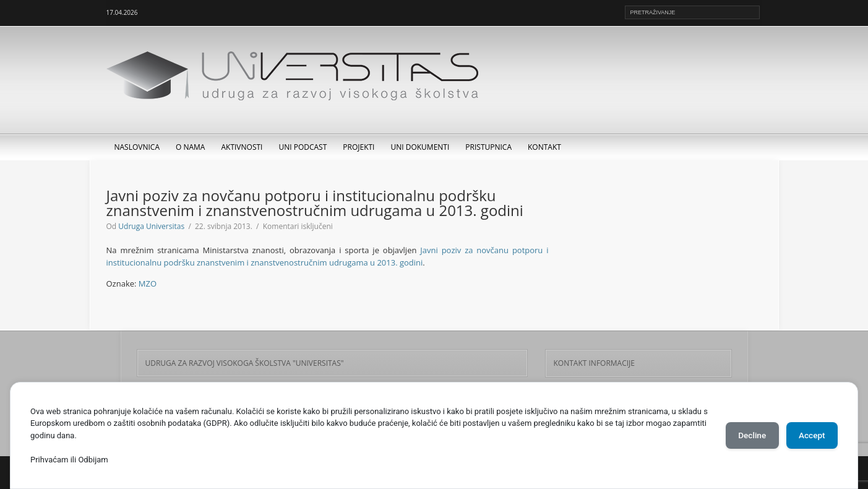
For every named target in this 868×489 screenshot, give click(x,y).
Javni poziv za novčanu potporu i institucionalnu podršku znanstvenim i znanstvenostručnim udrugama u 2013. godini (328, 256)
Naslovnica (137, 147)
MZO (148, 283)
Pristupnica (488, 147)
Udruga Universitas (151, 226)
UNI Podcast (303, 147)
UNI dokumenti (420, 147)
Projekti (359, 147)
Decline (744, 435)
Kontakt (544, 147)
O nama (190, 147)
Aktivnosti (242, 147)
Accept (809, 435)
